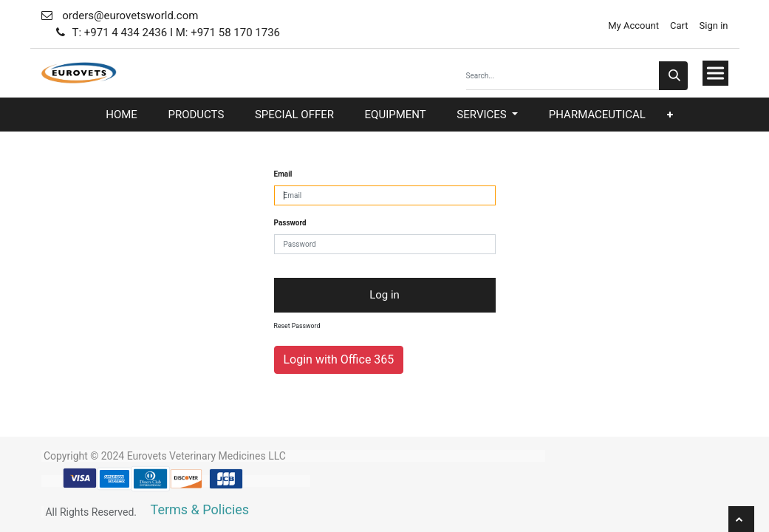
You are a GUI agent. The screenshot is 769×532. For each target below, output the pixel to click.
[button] (670, 115)
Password (290, 223)
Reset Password (297, 326)
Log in (384, 295)
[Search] (673, 76)
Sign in (714, 25)
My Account (632, 25)
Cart (679, 25)
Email (283, 174)
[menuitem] (122, 115)
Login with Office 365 (339, 359)
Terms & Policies (200, 509)
